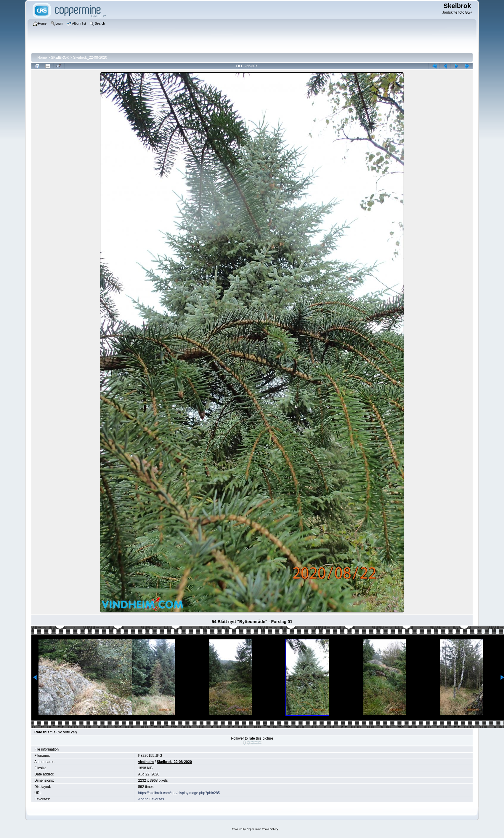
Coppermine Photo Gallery (262, 829)
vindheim (146, 762)
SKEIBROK (60, 58)
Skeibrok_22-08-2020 (90, 58)
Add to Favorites (151, 799)
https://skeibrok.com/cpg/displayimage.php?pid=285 (179, 793)
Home (42, 58)
